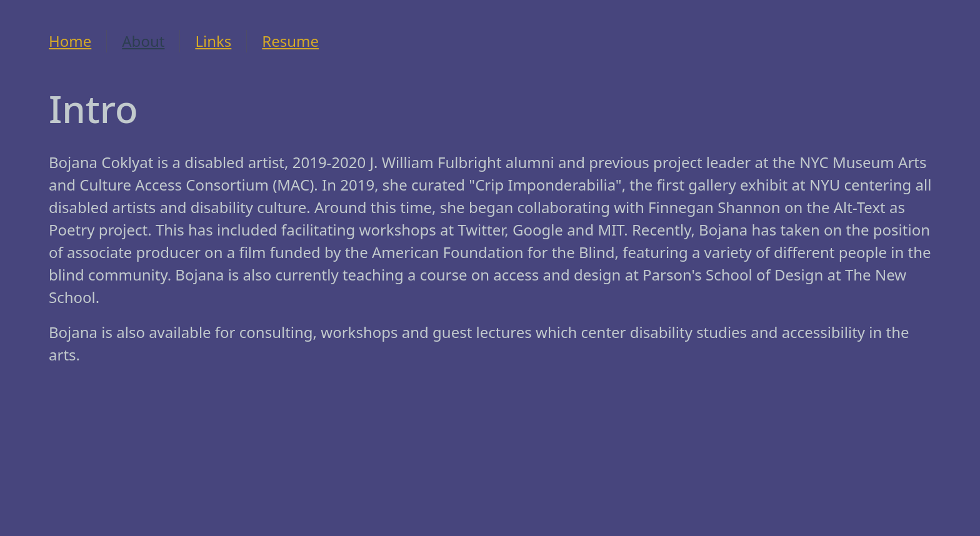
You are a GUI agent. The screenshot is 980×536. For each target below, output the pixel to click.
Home (70, 41)
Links (213, 41)
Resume (290, 41)
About (143, 41)
